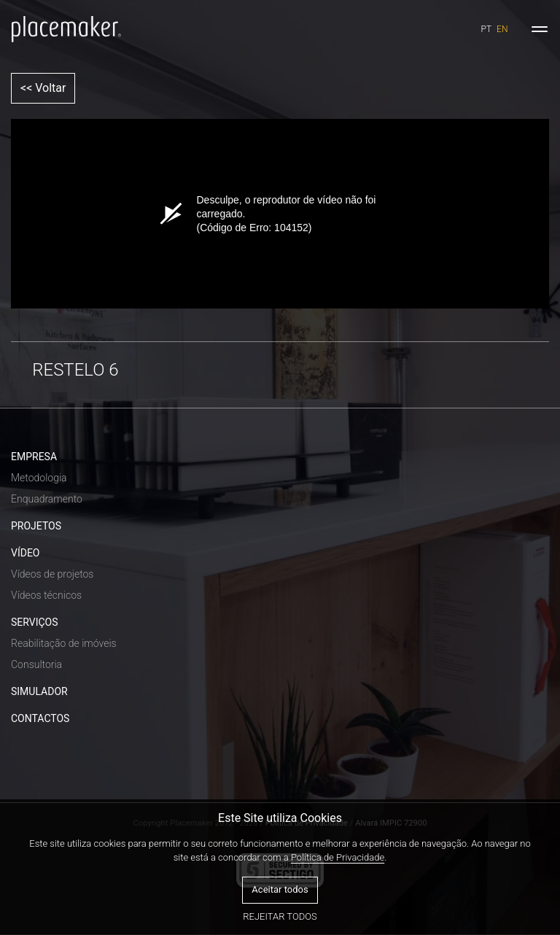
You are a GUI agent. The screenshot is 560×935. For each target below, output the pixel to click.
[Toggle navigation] (540, 29)
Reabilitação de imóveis (64, 643)
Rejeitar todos (280, 916)
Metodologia (39, 478)
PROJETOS (36, 526)
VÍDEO (26, 553)
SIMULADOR (39, 691)
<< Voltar (43, 88)
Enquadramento (47, 499)
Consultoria (36, 664)
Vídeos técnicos (46, 595)
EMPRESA (34, 457)
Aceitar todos (280, 889)
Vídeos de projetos (52, 574)
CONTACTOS (40, 718)
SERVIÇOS (35, 622)
